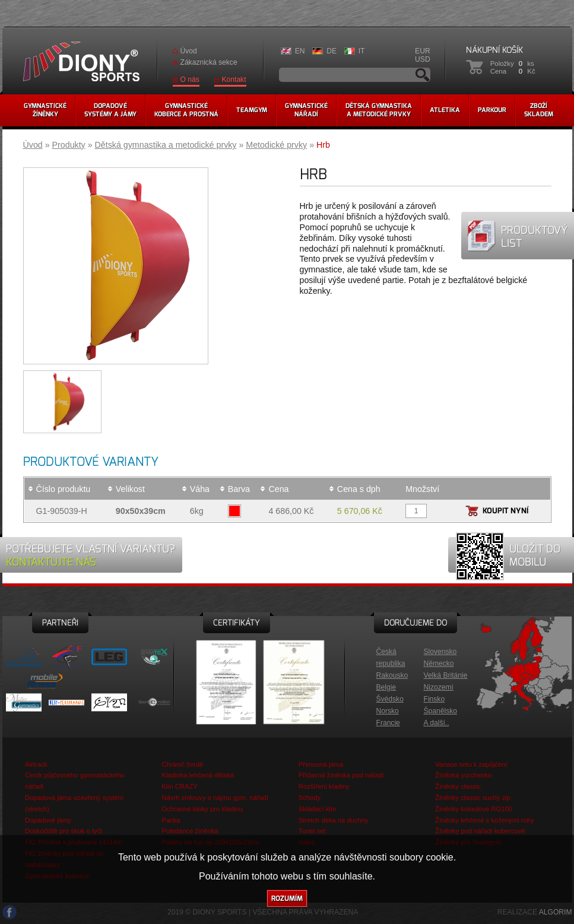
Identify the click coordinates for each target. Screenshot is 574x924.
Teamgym (252, 110)
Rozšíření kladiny (324, 786)
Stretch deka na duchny (334, 820)
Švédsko (390, 699)
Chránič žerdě (182, 764)
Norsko (388, 711)
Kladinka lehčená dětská (198, 775)
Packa (171, 820)
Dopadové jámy (48, 820)
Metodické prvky (276, 145)
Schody (310, 798)
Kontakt (234, 80)
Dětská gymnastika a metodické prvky (166, 145)
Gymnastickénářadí (306, 110)
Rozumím (287, 898)
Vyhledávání (423, 75)
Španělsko (440, 711)
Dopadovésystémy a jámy (110, 110)
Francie (388, 723)
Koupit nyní (505, 511)
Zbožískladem (539, 110)
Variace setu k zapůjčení (471, 764)
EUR (423, 51)
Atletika (445, 110)
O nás (190, 80)
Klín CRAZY (180, 786)
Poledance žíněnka (190, 831)
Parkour (492, 110)
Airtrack (36, 764)
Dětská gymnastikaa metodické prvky (379, 110)
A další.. (437, 723)
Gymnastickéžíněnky (45, 110)
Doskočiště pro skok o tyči (64, 831)
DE (332, 51)
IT (362, 51)
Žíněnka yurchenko (464, 775)
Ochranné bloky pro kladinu (202, 809)
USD (423, 59)
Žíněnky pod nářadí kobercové (480, 831)
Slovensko (440, 652)
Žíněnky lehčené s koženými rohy (485, 820)
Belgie (386, 687)
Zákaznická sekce (209, 62)
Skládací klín (318, 809)
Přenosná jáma (321, 764)
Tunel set (312, 831)
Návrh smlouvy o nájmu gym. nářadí (215, 798)
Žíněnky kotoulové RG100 (474, 809)
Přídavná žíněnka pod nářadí (341, 775)
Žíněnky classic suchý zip (473, 798)
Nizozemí (439, 687)
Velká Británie (446, 675)
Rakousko (392, 675)
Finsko (435, 699)
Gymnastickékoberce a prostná (186, 110)
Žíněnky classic (458, 786)
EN (300, 51)
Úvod (189, 51)
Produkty (69, 145)
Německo (439, 663)
